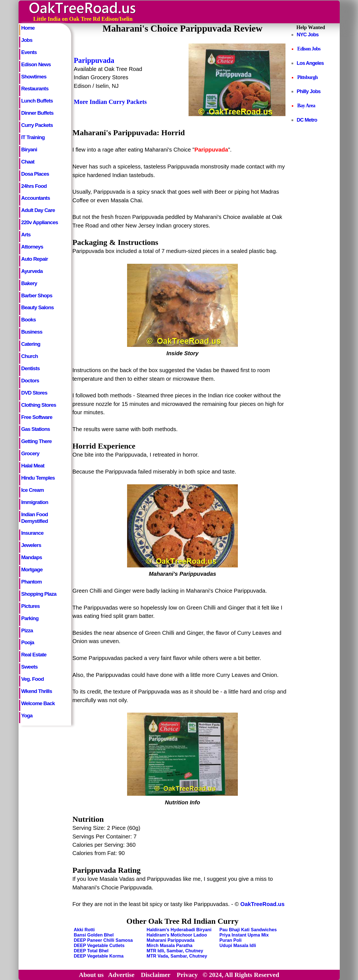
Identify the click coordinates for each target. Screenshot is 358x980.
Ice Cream (33, 490)
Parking (30, 618)
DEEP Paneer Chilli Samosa (103, 940)
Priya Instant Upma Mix (244, 935)
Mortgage (32, 570)
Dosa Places (35, 174)
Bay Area (306, 106)
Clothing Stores (39, 405)
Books (29, 320)
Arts (26, 235)
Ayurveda (32, 271)
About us (91, 975)
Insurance (32, 533)
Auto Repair (35, 259)
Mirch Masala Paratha (170, 945)
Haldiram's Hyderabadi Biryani (179, 930)
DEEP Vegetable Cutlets (99, 945)
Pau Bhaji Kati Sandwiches (248, 930)
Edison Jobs (309, 49)
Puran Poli (231, 940)
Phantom (32, 582)
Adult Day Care (38, 210)
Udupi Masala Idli (238, 945)
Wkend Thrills (37, 691)
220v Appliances (40, 222)
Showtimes (34, 77)
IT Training (33, 137)
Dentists (31, 368)
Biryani (29, 149)
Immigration (35, 502)
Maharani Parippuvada (171, 940)
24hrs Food (34, 186)
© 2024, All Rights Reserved (241, 975)
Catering (31, 344)
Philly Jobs (309, 91)
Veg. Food (33, 679)
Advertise (121, 975)
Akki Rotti (84, 930)
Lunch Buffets (37, 101)
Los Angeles (310, 63)
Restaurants (35, 89)
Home (28, 28)
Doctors (30, 381)
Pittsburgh (308, 77)
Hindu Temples (38, 478)
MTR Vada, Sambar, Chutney (177, 956)
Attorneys (32, 247)
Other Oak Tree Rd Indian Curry (183, 921)
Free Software (37, 417)
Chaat (28, 162)
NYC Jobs (308, 34)
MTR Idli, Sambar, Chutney (175, 951)
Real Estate (34, 655)
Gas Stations (36, 429)
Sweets (29, 667)
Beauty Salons (38, 307)
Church (30, 356)
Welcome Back (38, 703)
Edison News (36, 64)
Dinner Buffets (37, 113)
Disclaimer (156, 975)
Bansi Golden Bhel (94, 935)
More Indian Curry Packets (110, 102)
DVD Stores (34, 393)
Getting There (37, 441)
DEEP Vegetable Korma (99, 956)
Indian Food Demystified (35, 517)
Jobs (27, 40)
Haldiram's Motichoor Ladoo (177, 935)
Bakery (29, 283)
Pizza (27, 630)
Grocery (30, 453)
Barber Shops (37, 295)
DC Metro (307, 120)
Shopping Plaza (39, 594)
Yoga (27, 716)
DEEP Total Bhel (91, 951)
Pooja (28, 642)
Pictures (31, 606)
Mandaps (32, 557)
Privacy (187, 975)
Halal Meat (33, 466)
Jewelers (31, 545)
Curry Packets (37, 125)
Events (29, 52)
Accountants (36, 198)
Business (32, 332)
